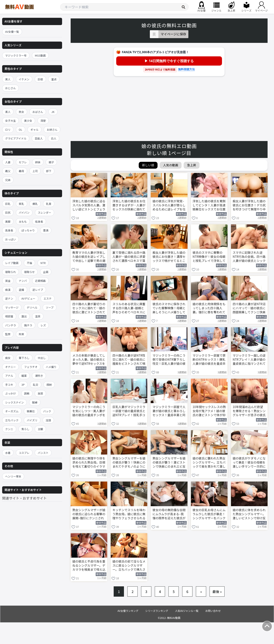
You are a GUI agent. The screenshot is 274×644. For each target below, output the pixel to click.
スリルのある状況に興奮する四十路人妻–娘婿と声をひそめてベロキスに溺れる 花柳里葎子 (129, 308)
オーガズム (12, 411)
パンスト (43, 453)
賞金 (8, 281)
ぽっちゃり (28, 230)
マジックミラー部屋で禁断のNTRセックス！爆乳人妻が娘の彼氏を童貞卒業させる (209, 360)
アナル (9, 376)
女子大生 (10, 121)
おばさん (38, 112)
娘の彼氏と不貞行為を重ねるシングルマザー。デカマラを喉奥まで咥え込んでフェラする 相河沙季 (89, 566)
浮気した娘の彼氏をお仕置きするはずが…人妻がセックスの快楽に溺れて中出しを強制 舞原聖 (129, 206)
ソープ (50, 307)
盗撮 (22, 290)
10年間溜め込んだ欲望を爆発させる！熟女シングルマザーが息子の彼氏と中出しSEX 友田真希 (249, 411)
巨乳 (8, 204)
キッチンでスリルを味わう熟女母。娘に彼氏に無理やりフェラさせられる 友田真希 (129, 514)
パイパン (24, 212)
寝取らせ (30, 272)
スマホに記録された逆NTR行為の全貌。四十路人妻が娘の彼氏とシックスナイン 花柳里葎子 (249, 257)
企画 (46, 272)
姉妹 (38, 162)
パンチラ (11, 325)
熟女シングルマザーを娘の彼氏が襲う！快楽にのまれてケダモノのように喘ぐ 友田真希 (129, 463)
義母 (22, 171)
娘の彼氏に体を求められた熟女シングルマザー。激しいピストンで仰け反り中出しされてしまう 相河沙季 (249, 514)
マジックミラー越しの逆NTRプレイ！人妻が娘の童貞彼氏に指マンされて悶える (249, 360)
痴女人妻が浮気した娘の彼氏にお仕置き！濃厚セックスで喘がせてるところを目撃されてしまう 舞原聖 (169, 257)
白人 (54, 138)
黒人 (8, 79)
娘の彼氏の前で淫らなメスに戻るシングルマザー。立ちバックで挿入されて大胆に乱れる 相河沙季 (129, 566)
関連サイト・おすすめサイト (24, 498)
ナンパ (23, 281)
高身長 (9, 230)
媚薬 (24, 376)
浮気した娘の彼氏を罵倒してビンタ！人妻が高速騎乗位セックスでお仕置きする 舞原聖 (209, 206)
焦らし (25, 429)
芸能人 (39, 138)
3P (23, 385)
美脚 (8, 221)
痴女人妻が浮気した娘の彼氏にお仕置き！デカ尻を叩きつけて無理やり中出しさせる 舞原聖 (249, 206)
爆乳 (35, 204)
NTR (43, 263)
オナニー (10, 367)
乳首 (49, 204)
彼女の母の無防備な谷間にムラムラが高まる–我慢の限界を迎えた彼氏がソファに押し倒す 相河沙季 (169, 514)
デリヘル (32, 307)
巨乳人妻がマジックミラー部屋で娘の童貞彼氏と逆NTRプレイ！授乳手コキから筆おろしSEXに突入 (129, 411)
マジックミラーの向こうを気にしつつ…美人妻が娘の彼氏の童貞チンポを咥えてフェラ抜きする (89, 411)
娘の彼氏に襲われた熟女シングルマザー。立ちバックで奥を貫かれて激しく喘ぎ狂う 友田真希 (209, 463)
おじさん (10, 88)
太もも (23, 221)
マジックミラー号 (16, 55)
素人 (8, 112)
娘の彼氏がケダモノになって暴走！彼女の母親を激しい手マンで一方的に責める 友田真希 (249, 463)
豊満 (46, 230)
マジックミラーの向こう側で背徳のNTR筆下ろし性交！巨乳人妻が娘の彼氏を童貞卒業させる (169, 360)
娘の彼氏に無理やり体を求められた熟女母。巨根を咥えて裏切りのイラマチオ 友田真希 (89, 463)
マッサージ (12, 307)
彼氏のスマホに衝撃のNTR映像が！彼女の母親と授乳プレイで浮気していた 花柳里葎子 (209, 257)
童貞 (54, 79)
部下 (49, 171)
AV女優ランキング (128, 611)
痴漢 (8, 290)
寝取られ (10, 272)
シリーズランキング (157, 611)
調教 (27, 393)
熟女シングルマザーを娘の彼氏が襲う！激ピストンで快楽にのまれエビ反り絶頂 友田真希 (169, 463)
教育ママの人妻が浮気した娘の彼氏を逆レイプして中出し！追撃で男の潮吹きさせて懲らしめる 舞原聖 (89, 257)
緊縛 (35, 402)
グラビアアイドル (16, 138)
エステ (48, 298)
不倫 (29, 263)
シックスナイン (14, 402)
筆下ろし (24, 358)
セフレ (23, 162)
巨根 (40, 79)
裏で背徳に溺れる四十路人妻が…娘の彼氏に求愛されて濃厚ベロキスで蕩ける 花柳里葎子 (129, 257)
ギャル (34, 130)
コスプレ (24, 453)
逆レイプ (38, 290)
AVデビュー (28, 298)
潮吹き (39, 376)
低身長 (39, 221)
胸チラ (28, 325)
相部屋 (9, 316)
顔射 (49, 385)
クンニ (9, 429)
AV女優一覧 (12, 32)
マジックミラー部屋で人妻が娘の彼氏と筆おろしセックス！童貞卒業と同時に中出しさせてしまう (169, 411)
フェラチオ (31, 367)
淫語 (48, 420)
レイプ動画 (12, 263)
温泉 (38, 316)
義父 (8, 171)
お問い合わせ (213, 611)
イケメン (24, 79)
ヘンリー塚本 (13, 476)
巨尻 (8, 212)
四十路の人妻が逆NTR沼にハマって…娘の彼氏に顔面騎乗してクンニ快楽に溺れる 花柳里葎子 (249, 308)
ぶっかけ (10, 393)
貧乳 (22, 204)
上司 (35, 171)
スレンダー (45, 212)
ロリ (8, 130)
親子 (51, 162)
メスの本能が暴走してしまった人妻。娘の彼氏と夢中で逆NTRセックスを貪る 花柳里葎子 (89, 360)
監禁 (8, 334)
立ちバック (12, 420)
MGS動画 (40, 55)
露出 (24, 316)
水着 (8, 453)
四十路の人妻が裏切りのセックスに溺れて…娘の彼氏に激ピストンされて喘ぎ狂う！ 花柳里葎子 (89, 308)
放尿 (40, 393)
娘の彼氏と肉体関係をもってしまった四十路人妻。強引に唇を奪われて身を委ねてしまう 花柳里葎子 (209, 308)
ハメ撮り (51, 367)
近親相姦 (40, 281)
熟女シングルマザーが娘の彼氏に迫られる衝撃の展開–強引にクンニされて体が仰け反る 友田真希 (89, 514)
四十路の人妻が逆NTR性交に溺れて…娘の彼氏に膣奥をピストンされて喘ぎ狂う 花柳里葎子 (129, 360)
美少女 (28, 121)
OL (21, 130)
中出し (42, 358)
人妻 (8, 162)
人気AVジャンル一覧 (187, 611)
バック (47, 411)
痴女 (8, 358)
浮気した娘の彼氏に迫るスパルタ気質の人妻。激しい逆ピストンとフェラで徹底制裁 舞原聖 (89, 206)
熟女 (22, 112)
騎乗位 (31, 411)
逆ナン (9, 298)
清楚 (43, 121)
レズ (43, 325)
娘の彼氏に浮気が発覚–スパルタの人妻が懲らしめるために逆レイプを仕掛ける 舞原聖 (169, 206)
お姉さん (52, 130)
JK (53, 112)
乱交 (36, 385)
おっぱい (10, 239)
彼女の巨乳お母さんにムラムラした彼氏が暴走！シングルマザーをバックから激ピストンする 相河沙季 (209, 514)
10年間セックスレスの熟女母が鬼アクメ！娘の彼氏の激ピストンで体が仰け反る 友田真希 (209, 411)
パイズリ (32, 420)
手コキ (9, 385)
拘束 (22, 334)
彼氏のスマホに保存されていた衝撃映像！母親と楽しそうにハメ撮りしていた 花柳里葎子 (169, 308)
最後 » (217, 591)
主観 (40, 429)
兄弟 (8, 180)
